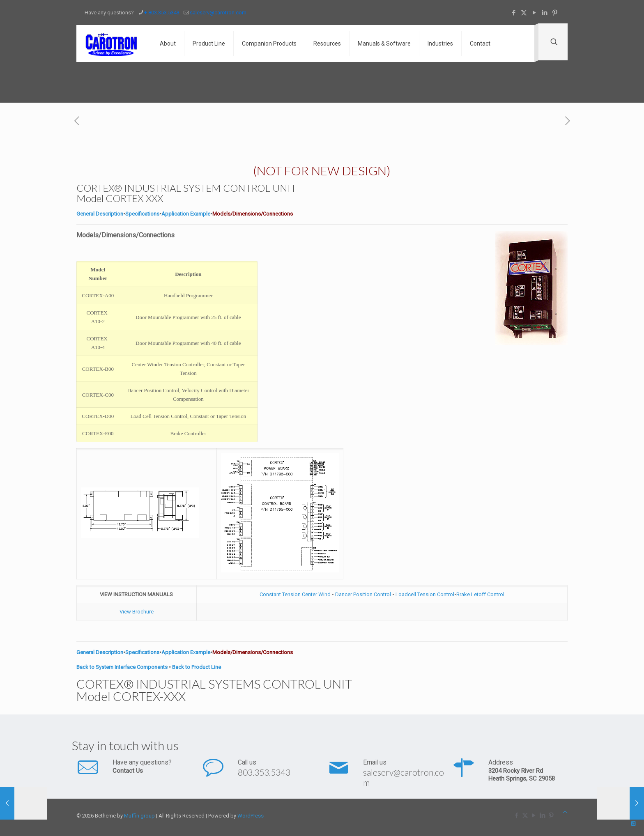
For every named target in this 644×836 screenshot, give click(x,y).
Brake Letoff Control (480, 594)
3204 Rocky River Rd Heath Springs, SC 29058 (522, 775)
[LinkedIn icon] (544, 13)
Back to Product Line (197, 667)
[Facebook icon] (514, 13)
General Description (100, 214)
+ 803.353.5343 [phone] (162, 13)
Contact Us (128, 771)
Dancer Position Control (363, 594)
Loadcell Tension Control (424, 594)
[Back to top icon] (565, 812)
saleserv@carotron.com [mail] (218, 13)
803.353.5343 (264, 772)
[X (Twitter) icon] (524, 13)
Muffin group (139, 816)
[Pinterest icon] (555, 13)
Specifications (142, 214)
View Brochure (137, 612)
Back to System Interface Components (122, 667)
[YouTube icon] (534, 13)
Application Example (186, 214)
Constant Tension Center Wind (296, 594)
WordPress (251, 816)
